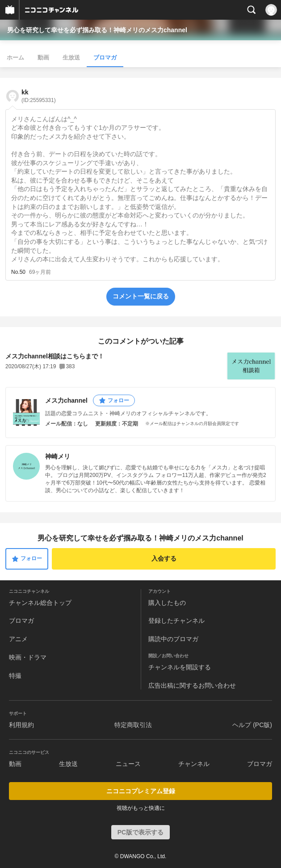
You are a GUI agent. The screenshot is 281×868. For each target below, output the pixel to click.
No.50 (18, 272)
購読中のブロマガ (173, 639)
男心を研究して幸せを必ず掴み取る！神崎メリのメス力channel (97, 30)
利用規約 (21, 725)
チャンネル (194, 764)
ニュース (128, 764)
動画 (43, 57)
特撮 (15, 676)
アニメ (18, 639)
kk (39, 96)
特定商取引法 (133, 725)
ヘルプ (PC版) (252, 725)
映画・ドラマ (28, 657)
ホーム (15, 57)
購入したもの (167, 603)
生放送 (71, 57)
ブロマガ (105, 57)
